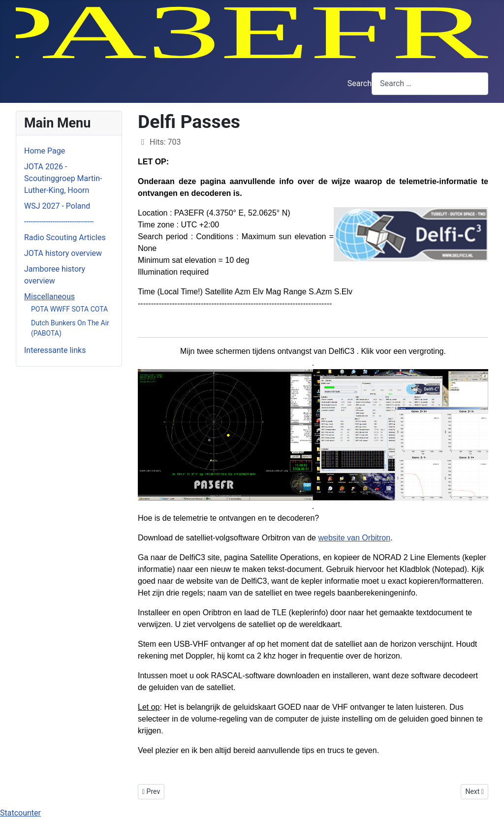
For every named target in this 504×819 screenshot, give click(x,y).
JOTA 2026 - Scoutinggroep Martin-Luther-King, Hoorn (63, 178)
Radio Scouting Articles (65, 237)
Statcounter (20, 813)
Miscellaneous (49, 297)
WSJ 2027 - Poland (57, 206)
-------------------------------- (59, 222)
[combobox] (430, 83)
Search (360, 83)
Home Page (45, 151)
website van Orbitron (354, 538)
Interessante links (55, 350)
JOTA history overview (63, 253)
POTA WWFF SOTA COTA (69, 309)
